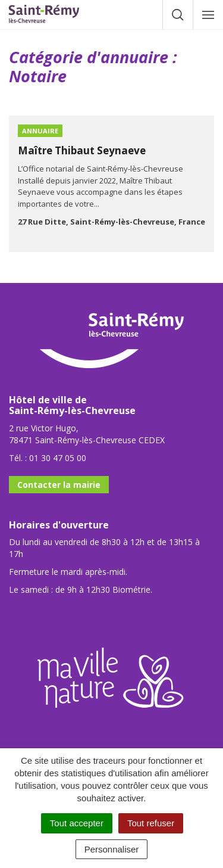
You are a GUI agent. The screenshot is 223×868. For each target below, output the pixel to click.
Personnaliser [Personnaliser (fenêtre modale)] (112, 849)
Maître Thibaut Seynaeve (82, 150)
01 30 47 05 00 (58, 458)
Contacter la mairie (59, 485)
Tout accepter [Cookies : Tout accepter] (77, 823)
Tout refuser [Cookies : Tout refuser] (151, 823)
